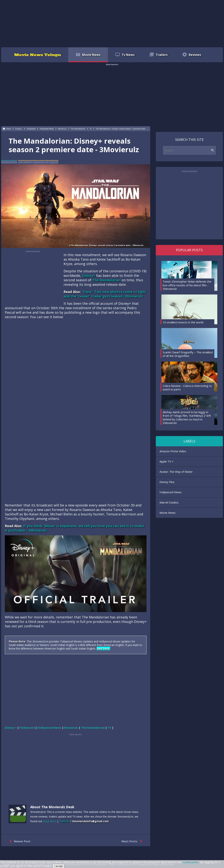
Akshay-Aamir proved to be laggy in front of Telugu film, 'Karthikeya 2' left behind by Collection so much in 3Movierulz (187, 418)
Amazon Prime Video (173, 451)
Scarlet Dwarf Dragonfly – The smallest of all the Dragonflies (188, 354)
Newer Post (19, 841)
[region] (112, 23)
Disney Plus (167, 482)
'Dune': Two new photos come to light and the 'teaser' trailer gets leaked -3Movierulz (105, 294)
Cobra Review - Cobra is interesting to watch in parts (187, 388)
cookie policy (191, 862)
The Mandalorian (106, 280)
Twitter (64, 821)
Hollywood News (171, 492)
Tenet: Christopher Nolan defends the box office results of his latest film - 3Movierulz (187, 285)
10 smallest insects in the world (183, 322)
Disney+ (89, 275)
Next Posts (133, 841)
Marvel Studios (169, 502)
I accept (58, 866)
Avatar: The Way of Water (176, 472)
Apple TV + (167, 461)
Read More (50, 821)
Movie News (168, 513)
